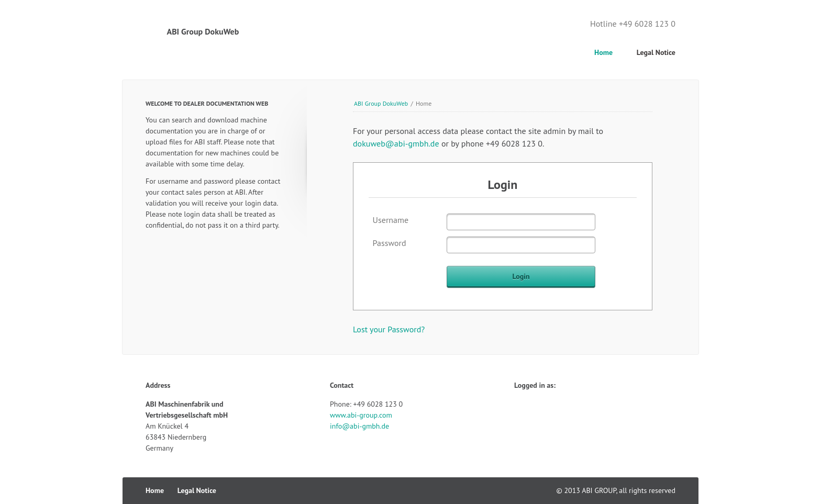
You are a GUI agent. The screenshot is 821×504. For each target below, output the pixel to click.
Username (391, 220)
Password (390, 243)
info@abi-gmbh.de (359, 426)
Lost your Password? (389, 329)
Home (603, 52)
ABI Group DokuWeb (381, 103)
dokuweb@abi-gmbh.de (396, 143)
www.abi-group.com (361, 415)
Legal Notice (656, 52)
